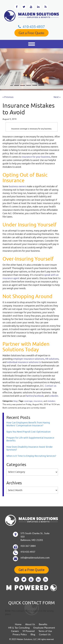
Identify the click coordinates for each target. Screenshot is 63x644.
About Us (30, 624)
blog (15, 401)
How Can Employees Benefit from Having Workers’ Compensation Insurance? (28, 424)
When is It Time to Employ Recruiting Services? (31, 456)
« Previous (8, 97)
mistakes (51, 401)
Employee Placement (44, 628)
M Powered (29, 631)
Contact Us (45, 634)
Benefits (43, 624)
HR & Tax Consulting (19, 628)
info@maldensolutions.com (35, 558)
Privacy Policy (20, 634)
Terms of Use (45, 631)
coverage (28, 401)
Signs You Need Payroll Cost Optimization (28, 432)
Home (18, 624)
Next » (57, 97)
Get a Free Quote (32, 33)
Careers (15, 631)
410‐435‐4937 (32, 27)
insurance (38, 401)
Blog (33, 634)
